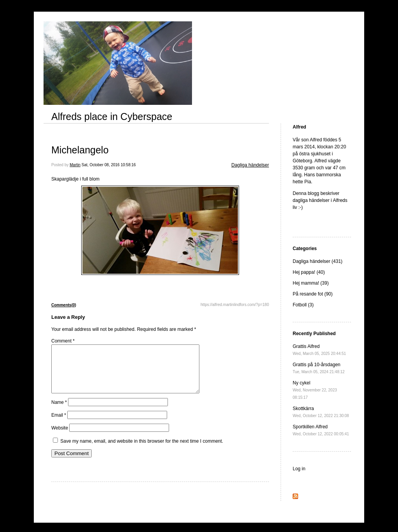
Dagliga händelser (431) (318, 261)
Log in (299, 469)
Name (59, 412)
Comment (63, 341)
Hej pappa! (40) (309, 272)
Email (59, 424)
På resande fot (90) (313, 294)
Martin (75, 165)
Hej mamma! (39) (311, 283)
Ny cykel (315, 390)
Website (60, 437)
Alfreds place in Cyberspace (112, 116)
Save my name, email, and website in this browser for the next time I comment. (142, 450)
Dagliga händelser (250, 165)
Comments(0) (64, 305)
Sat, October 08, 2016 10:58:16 (109, 165)
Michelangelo (80, 150)
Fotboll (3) (303, 305)
